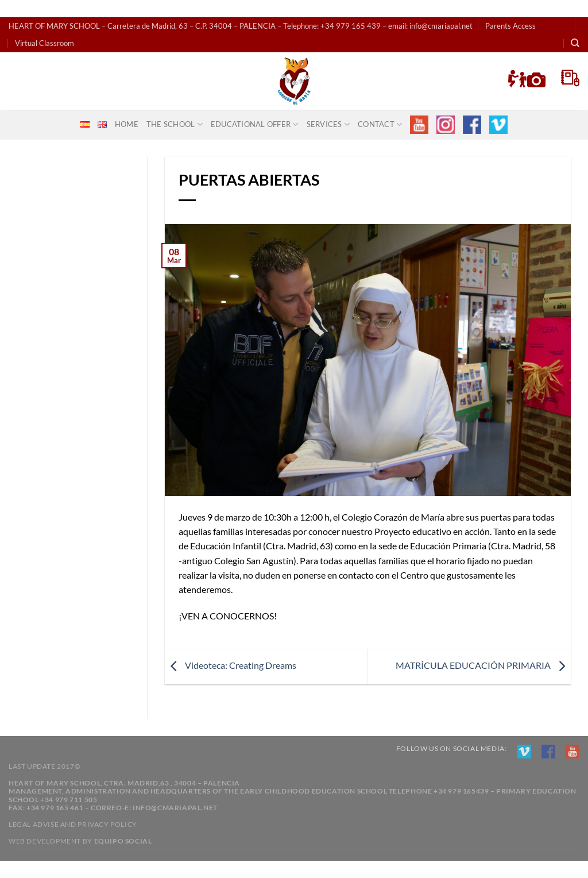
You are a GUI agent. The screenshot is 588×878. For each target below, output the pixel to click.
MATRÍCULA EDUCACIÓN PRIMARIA (483, 665)
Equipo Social (123, 841)
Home (127, 124)
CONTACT (380, 124)
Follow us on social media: (452, 748)
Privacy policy (107, 824)
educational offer (255, 124)
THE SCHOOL (175, 124)
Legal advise (34, 824)
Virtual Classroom (45, 43)
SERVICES (328, 124)
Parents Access (510, 26)
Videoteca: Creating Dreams (231, 665)
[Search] (575, 43)
